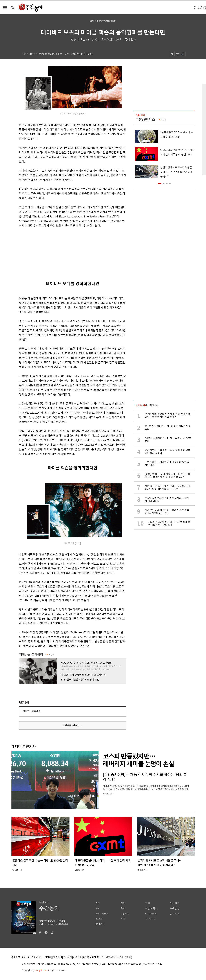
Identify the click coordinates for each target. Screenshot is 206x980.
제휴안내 (58, 958)
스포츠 (99, 919)
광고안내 (175, 914)
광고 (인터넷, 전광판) (42, 958)
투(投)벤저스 (145, 119)
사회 (98, 909)
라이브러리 (151, 914)
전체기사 (100, 924)
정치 (98, 903)
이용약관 (77, 958)
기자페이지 (151, 919)
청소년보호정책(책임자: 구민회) (117, 958)
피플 (123, 919)
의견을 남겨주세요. (32, 711)
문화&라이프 (102, 914)
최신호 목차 (151, 909)
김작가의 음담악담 (31, 655)
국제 (123, 909)
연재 (148, 903)
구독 (50, 655)
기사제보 (175, 903)
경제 (123, 903)
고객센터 (67, 958)
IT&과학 (125, 914)
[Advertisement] (65, 252)
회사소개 (26, 958)
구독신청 (175, 909)
